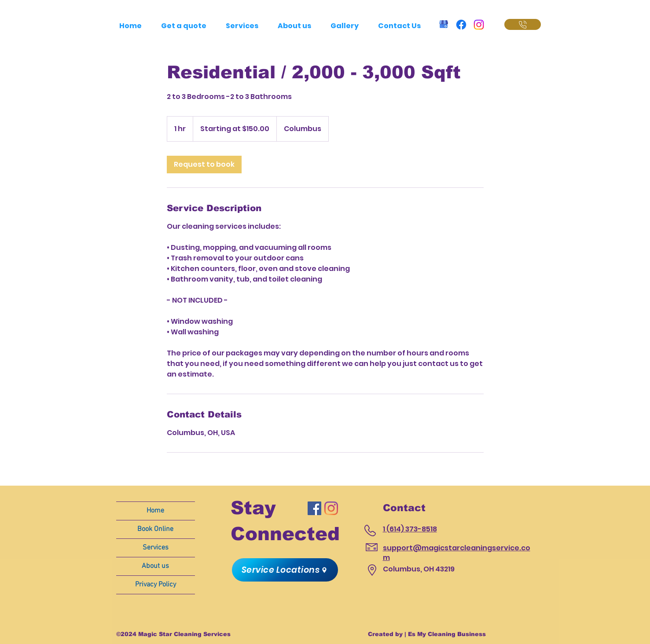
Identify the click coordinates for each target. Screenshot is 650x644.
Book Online (155, 529)
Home (155, 511)
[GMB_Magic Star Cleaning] (444, 25)
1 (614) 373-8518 (410, 529)
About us (155, 566)
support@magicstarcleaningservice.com (457, 553)
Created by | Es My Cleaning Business (427, 634)
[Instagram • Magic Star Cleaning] (479, 25)
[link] (204, 165)
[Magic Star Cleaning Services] (314, 508)
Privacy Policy (156, 585)
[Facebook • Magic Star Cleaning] (461, 25)
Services (156, 548)
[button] (285, 570)
